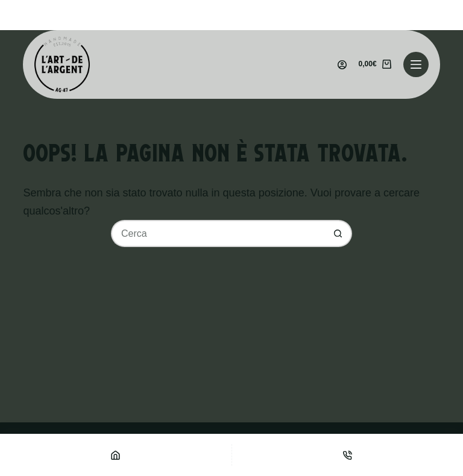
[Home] (116, 455)
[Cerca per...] (218, 233)
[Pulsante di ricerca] (339, 233)
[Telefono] (348, 455)
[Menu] (416, 64)
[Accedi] (342, 65)
